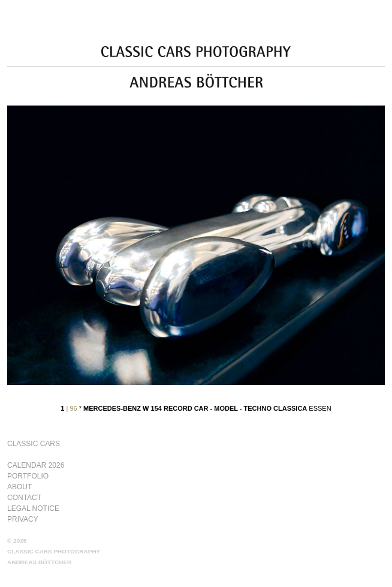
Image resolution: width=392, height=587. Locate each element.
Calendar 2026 (36, 465)
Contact (24, 498)
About (19, 487)
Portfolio (28, 476)
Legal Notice (33, 508)
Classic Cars (34, 444)
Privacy (23, 519)
